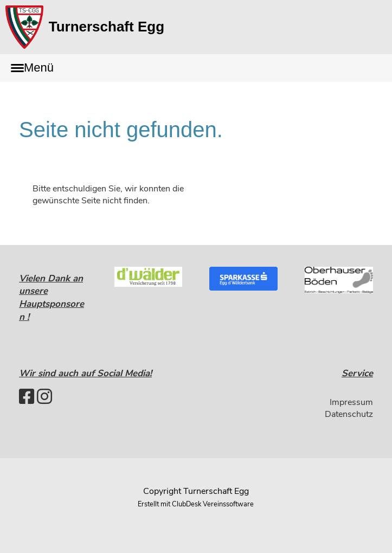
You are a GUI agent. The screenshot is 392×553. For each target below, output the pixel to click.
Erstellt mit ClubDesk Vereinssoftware (196, 504)
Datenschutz (349, 414)
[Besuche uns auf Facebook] (27, 397)
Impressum (351, 402)
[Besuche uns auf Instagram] (44, 397)
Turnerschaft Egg (107, 27)
